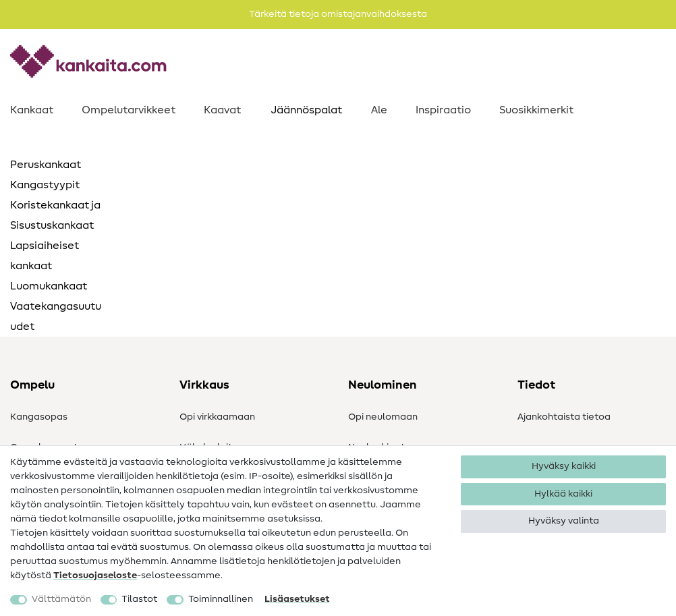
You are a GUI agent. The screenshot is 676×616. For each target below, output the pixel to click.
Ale (379, 110)
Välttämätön (61, 599)
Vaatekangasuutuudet (56, 316)
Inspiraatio (443, 110)
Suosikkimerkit (536, 110)
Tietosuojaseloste (95, 576)
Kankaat (32, 110)
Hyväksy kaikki (564, 466)
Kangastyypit (45, 185)
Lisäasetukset (297, 599)
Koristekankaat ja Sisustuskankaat (55, 215)
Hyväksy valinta (564, 521)
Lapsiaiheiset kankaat (45, 256)
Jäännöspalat (306, 110)
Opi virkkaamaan (217, 417)
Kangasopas (39, 417)
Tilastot (139, 599)
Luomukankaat (49, 286)
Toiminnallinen (221, 599)
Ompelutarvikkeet (129, 110)
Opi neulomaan (383, 417)
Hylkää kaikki (563, 494)
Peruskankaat (46, 165)
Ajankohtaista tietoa (564, 417)
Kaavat (222, 110)
